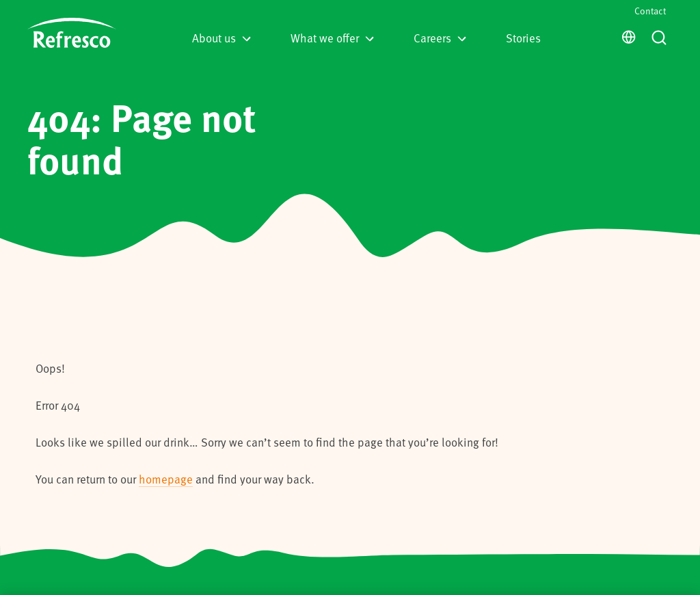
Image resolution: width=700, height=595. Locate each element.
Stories (523, 38)
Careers (440, 38)
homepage (166, 479)
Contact (650, 11)
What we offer (332, 38)
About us (221, 38)
